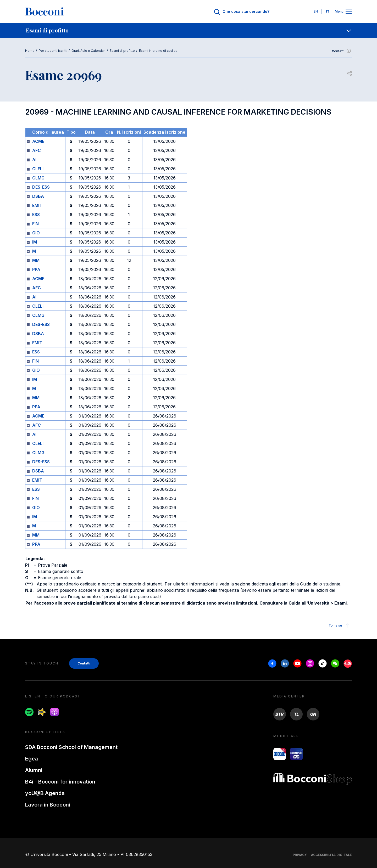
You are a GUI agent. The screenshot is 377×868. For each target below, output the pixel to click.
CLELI (38, 169)
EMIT (37, 205)
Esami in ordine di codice (158, 51)
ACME (38, 141)
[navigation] (188, 30)
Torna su (339, 625)
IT (328, 11)
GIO (36, 233)
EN (316, 11)
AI (34, 160)
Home (30, 51)
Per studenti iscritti (53, 51)
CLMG (38, 178)
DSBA (38, 196)
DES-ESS (41, 187)
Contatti (342, 51)
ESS (36, 215)
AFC (37, 150)
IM (35, 242)
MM (36, 260)
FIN (35, 224)
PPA (36, 269)
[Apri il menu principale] (349, 12)
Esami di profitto (122, 51)
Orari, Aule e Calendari (88, 51)
